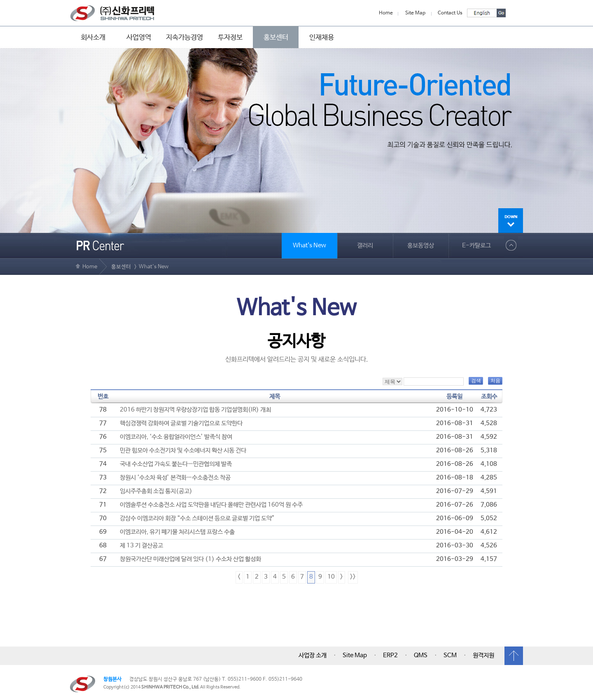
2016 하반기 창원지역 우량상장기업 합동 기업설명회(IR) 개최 (195, 410)
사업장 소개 (313, 656)
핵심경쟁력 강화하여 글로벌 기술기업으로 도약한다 (181, 423)
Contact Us (450, 13)
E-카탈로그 (476, 246)
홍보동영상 (421, 246)
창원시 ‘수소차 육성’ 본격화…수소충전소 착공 (175, 478)
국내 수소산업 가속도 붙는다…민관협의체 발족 (176, 464)
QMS (421, 656)
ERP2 (390, 656)
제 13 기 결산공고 (141, 546)
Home (386, 13)
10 (331, 577)
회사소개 (93, 37)
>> (353, 577)
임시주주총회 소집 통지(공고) (156, 491)
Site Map (415, 13)
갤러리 (365, 246)
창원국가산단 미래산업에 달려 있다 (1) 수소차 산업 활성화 (190, 559)
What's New (309, 246)
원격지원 (483, 656)
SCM (450, 656)
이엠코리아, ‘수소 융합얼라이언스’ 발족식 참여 (176, 437)
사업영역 (139, 37)
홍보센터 (276, 37)
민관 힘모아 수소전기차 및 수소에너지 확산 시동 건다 (183, 451)
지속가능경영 (184, 37)
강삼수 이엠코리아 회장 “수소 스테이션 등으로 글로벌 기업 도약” (197, 519)
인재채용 (322, 37)
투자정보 (230, 37)
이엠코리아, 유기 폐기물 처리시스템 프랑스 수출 (177, 532)
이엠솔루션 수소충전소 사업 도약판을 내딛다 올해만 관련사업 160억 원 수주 (211, 505)
